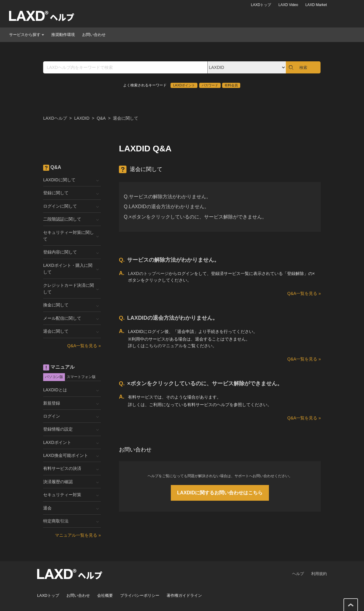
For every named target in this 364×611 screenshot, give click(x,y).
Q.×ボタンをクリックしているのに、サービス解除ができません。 (195, 217)
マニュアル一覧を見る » (78, 535)
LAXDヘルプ (55, 118)
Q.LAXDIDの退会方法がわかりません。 (166, 207)
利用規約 (319, 574)
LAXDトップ (261, 5)
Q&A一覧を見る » (304, 293)
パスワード (210, 85)
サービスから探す (27, 35)
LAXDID (82, 118)
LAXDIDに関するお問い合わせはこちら (220, 493)
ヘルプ (298, 574)
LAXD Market (316, 5)
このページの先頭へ (351, 605)
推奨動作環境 (63, 35)
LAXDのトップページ (148, 273)
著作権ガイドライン (184, 595)
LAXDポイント (184, 85)
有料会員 (231, 85)
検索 (303, 68)
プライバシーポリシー (140, 595)
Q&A (101, 118)
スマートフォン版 (81, 377)
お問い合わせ (94, 35)
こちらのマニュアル (164, 346)
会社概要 (105, 595)
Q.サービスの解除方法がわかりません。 (167, 197)
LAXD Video (288, 5)
